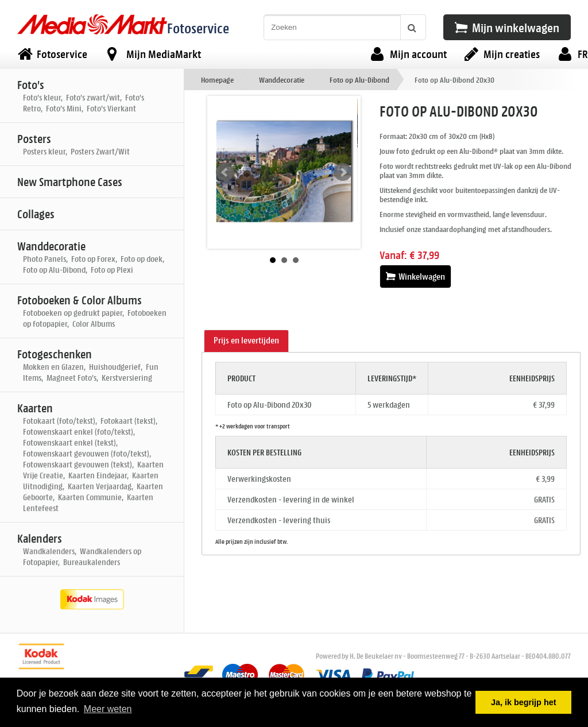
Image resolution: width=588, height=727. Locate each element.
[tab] (246, 341)
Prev (225, 172)
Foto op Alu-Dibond (359, 80)
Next (343, 172)
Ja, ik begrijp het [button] (524, 702)
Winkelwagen (415, 277)
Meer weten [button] (108, 709)
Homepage (217, 80)
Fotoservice (198, 28)
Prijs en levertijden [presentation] (246, 340)
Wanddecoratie (282, 80)
